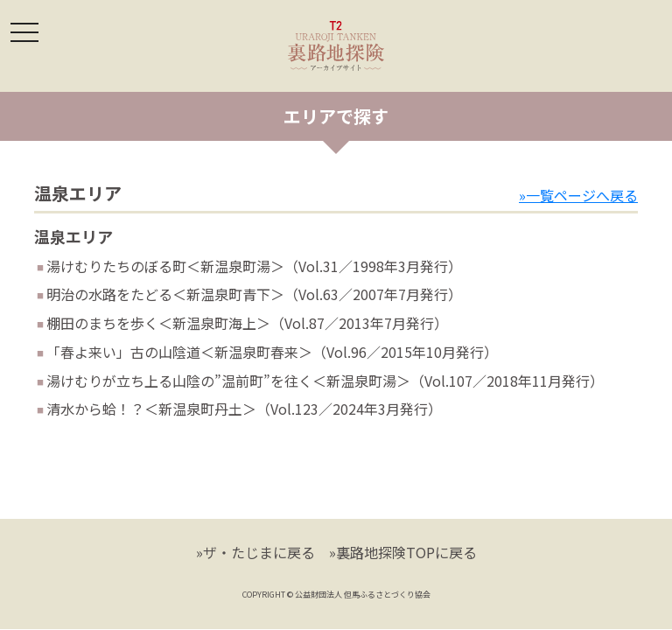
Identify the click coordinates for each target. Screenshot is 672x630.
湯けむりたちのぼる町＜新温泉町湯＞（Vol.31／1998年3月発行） (254, 266)
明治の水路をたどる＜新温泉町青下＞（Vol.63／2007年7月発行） (254, 294)
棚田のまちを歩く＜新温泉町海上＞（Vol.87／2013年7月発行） (247, 323)
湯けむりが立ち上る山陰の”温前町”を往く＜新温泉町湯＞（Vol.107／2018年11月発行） (325, 381)
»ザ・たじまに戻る (255, 552)
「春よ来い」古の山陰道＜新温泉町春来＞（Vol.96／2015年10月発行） (272, 352)
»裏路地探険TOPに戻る (403, 552)
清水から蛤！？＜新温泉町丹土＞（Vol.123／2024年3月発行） (244, 409)
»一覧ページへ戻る (578, 195)
